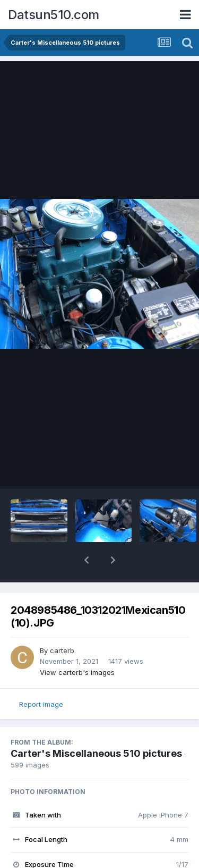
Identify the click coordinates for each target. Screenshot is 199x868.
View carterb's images (77, 672)
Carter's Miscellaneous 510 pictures (96, 753)
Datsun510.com (54, 15)
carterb (62, 650)
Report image (41, 704)
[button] (86, 560)
